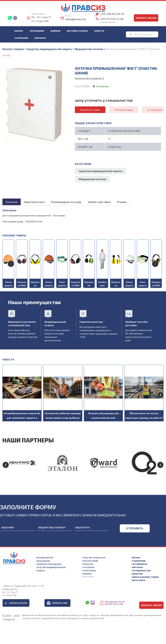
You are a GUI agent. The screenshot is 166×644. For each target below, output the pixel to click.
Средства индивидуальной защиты (49, 49)
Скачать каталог (18, 603)
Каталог (19, 31)
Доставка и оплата (77, 31)
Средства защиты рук (94, 558)
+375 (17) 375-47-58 (112, 19)
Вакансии (137, 574)
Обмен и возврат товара (145, 577)
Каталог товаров (13, 49)
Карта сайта (139, 580)
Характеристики (34, 202)
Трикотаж (88, 564)
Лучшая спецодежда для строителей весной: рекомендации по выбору (103, 418)
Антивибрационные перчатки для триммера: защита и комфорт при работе (22, 418)
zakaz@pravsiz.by (75, 19)
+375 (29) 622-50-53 (112, 14)
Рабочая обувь (90, 561)
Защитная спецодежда (49, 564)
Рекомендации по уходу (66, 202)
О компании (21, 38)
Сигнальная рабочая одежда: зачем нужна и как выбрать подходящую (63, 418)
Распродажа (37, 31)
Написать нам (60, 603)
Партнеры (137, 567)
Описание (12, 202)
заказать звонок (146, 18)
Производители (45, 558)
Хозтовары (88, 567)
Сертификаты (139, 564)
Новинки (55, 31)
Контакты (40, 38)
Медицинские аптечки (89, 49)
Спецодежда (43, 561)
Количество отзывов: (89, 78)
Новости (99, 31)
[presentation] (6, 395)
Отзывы (122, 202)
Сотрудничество (141, 570)
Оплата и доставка (99, 202)
